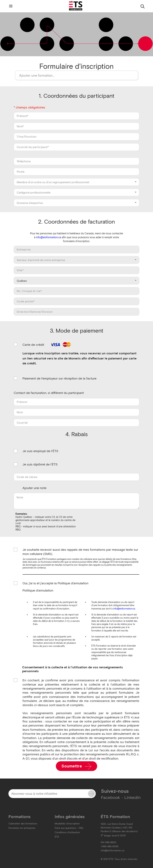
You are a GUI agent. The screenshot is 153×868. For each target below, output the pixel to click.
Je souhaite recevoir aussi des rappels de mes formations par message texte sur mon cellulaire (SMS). (80, 552)
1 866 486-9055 (110, 846)
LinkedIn (133, 797)
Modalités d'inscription (67, 824)
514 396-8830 (108, 842)
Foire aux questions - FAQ (69, 828)
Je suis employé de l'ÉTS (40, 451)
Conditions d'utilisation (67, 832)
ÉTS (57, 837)
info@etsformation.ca (49, 237)
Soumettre (76, 766)
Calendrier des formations (23, 824)
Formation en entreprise (22, 828)
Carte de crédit (47, 345)
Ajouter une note (34, 488)
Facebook (110, 797)
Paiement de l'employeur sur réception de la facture (59, 378)
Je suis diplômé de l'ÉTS (40, 464)
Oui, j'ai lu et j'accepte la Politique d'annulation (55, 583)
